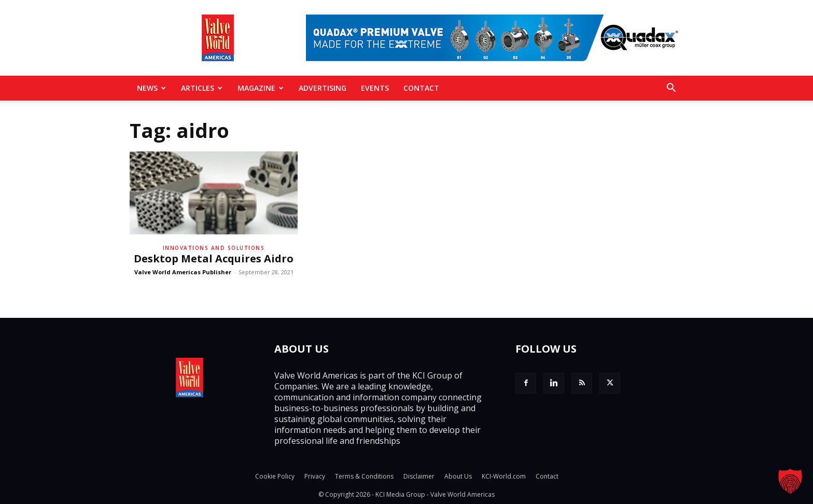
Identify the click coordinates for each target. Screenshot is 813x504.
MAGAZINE (261, 88)
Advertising (323, 88)
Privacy (315, 476)
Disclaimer (419, 476)
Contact (421, 88)
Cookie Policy (275, 476)
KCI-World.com (504, 476)
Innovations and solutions (214, 248)
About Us (458, 476)
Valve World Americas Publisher (183, 272)
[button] (671, 89)
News (151, 88)
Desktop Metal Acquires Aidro (214, 258)
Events (375, 88)
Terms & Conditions (364, 476)
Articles (202, 88)
